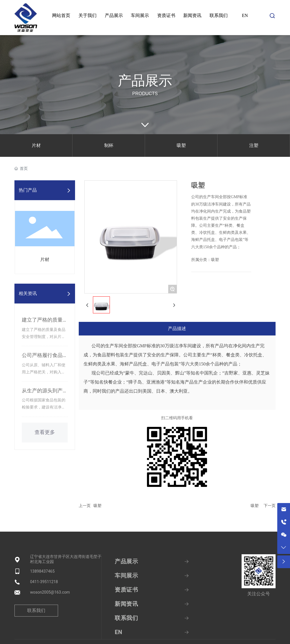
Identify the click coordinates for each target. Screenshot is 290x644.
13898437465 (42, 571)
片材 (36, 145)
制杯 (109, 145)
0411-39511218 (44, 582)
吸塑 (181, 145)
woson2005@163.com (50, 592)
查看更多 (45, 432)
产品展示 (145, 81)
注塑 (254, 145)
